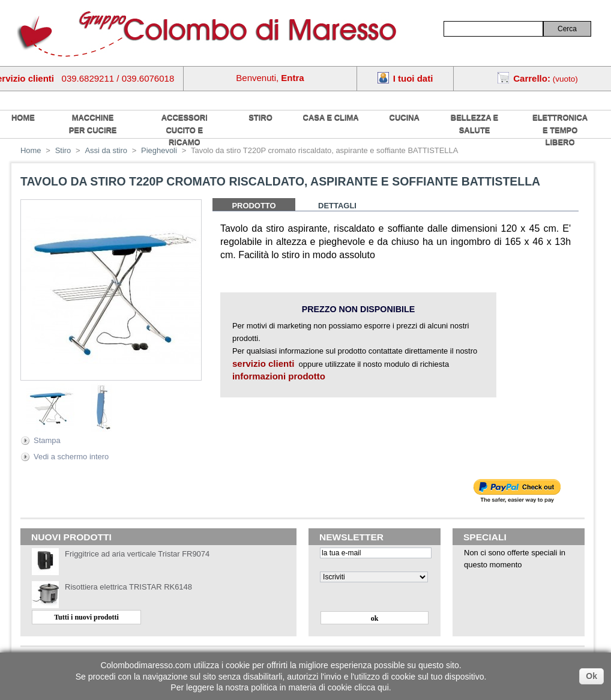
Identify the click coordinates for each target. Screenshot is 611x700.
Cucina (405, 117)
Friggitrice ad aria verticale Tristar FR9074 (137, 554)
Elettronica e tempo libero (560, 130)
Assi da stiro (106, 150)
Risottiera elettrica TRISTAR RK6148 (128, 587)
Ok (591, 676)
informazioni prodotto (279, 376)
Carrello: (532, 78)
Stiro (260, 117)
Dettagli (337, 206)
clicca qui (372, 687)
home (23, 117)
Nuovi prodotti (71, 537)
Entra (292, 78)
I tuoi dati (413, 78)
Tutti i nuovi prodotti (86, 617)
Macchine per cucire (93, 124)
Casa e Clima (331, 117)
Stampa (47, 440)
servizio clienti (263, 364)
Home (31, 150)
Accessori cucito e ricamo (185, 130)
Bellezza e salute (474, 124)
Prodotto (254, 206)
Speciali (485, 537)
